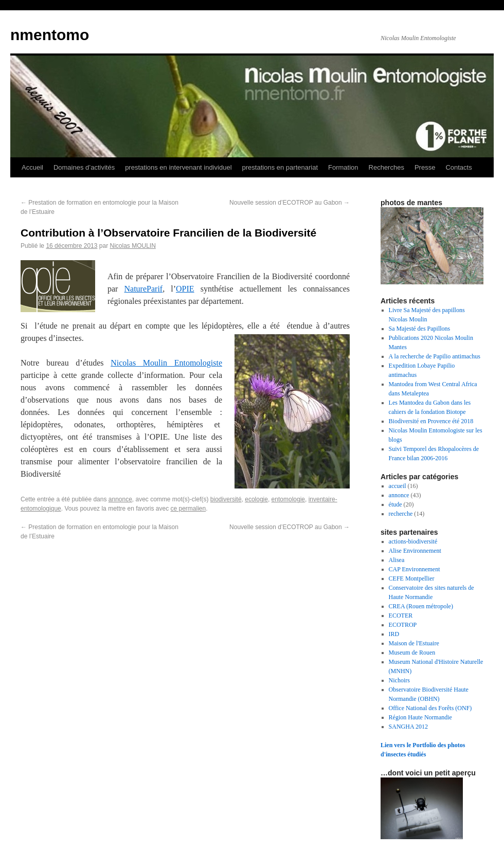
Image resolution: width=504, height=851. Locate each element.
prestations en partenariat (280, 167)
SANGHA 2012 (408, 727)
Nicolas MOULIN (132, 246)
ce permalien (188, 509)
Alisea (397, 560)
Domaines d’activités (84, 167)
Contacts (458, 167)
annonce (120, 499)
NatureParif (144, 289)
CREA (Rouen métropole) (421, 606)
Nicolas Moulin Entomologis (163, 363)
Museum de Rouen (412, 653)
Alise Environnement (415, 551)
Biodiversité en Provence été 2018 (431, 421)
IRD (394, 634)
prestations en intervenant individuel (178, 167)
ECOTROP (403, 625)
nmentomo (50, 35)
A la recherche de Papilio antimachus (435, 356)
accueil (398, 486)
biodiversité (226, 499)
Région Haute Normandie (420, 717)
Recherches (386, 167)
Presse (425, 167)
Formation (343, 167)
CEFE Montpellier (412, 578)
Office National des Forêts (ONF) (430, 708)
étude (395, 504)
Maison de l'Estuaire (414, 643)
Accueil (32, 167)
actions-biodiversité (413, 541)
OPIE (185, 289)
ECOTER (401, 615)
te (219, 363)
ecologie (256, 499)
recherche (401, 514)
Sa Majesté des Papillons (420, 329)
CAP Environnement (415, 569)
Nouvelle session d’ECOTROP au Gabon (290, 203)
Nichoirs (399, 680)
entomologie (288, 499)
